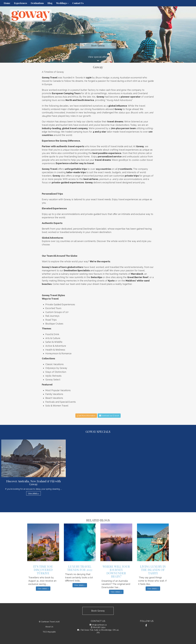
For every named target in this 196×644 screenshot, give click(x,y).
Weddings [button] (62, 3)
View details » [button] (33, 493)
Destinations (37, 3)
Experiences (20, 3)
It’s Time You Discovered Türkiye (43, 570)
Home (7, 3)
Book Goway (98, 46)
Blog (50, 3)
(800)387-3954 (99, 627)
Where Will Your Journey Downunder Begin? (116, 571)
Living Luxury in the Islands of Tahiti (153, 570)
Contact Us (78, 3)
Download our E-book (109, 416)
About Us (49, 627)
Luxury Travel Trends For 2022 (80, 568)
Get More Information (86, 416)
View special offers (98, 59)
